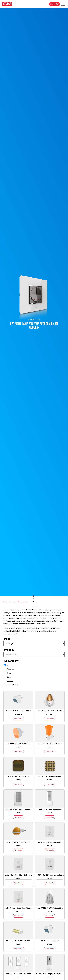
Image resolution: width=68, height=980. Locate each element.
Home (6, 602)
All (8, 665)
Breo (9, 673)
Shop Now (55, 4)
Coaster (10, 681)
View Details (18, 719)
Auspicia (10, 669)
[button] (63, 5)
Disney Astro (12, 685)
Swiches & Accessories (18, 602)
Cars (9, 677)
